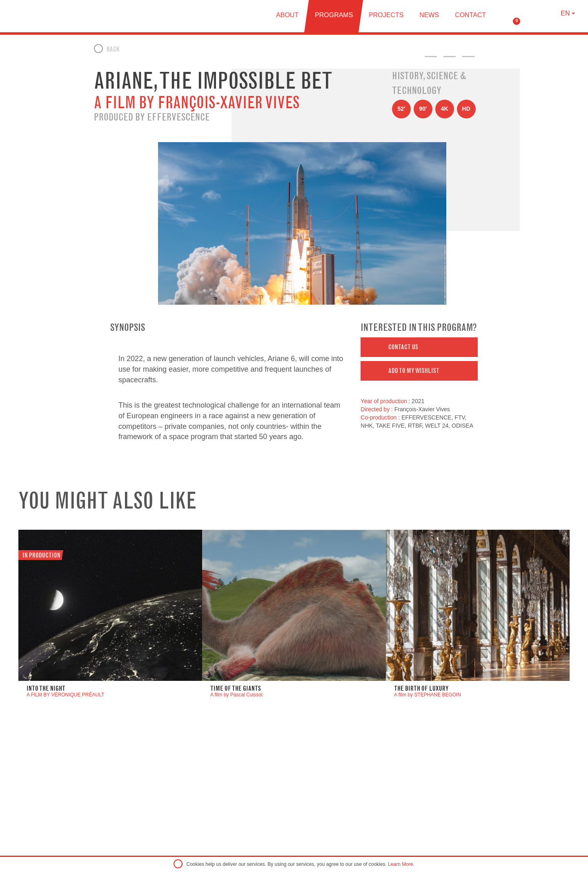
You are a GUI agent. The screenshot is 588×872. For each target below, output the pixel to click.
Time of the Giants (236, 688)
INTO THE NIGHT (46, 688)
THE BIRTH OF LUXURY (421, 688)
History (408, 76)
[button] (419, 347)
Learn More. (401, 864)
